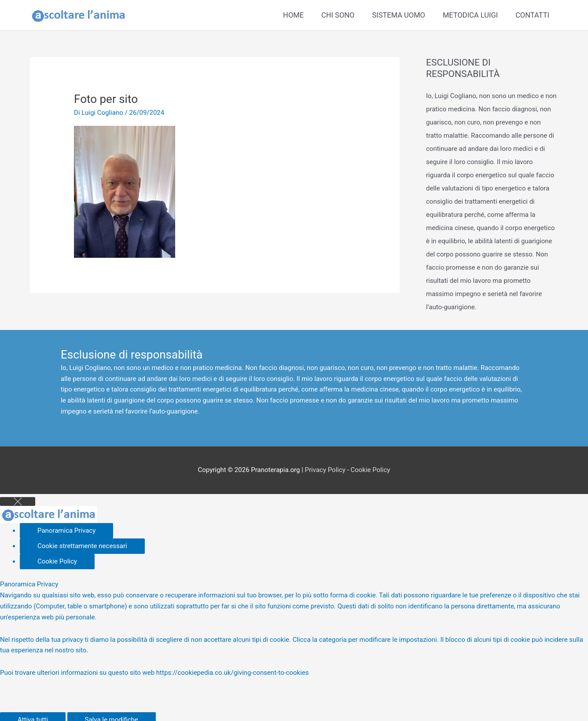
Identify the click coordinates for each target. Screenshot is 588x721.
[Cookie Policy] (57, 562)
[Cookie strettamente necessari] (82, 546)
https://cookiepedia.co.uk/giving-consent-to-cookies (233, 673)
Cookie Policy (371, 470)
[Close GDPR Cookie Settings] (18, 501)
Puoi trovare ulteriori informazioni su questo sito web (78, 673)
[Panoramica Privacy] (66, 531)
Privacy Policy (325, 470)
